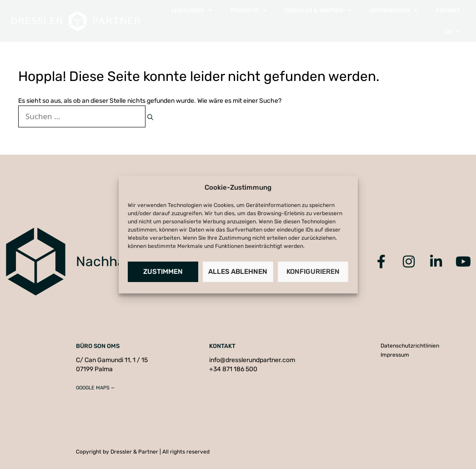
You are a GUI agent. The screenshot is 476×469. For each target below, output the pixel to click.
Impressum (395, 355)
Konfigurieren (313, 272)
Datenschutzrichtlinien (410, 346)
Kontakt (448, 10)
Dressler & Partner (318, 10)
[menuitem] (453, 31)
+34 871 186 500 (233, 369)
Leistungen (192, 10)
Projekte (248, 10)
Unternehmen (394, 10)
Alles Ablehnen (238, 272)
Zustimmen (163, 272)
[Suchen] (150, 117)
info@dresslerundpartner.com (252, 360)
